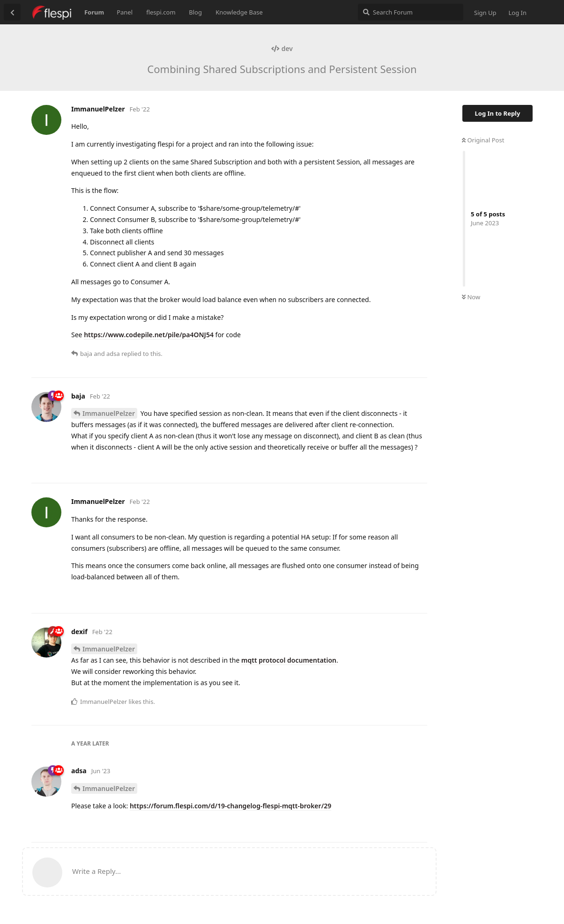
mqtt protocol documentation (289, 660)
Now (471, 297)
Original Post (483, 140)
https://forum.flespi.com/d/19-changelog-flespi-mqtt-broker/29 (230, 806)
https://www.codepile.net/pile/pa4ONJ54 (149, 335)
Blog (195, 12)
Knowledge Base (239, 12)
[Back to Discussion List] (12, 12)
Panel (125, 12)
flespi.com (161, 12)
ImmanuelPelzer (109, 413)
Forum (94, 12)
